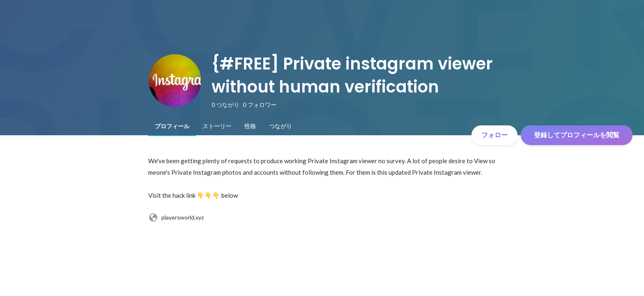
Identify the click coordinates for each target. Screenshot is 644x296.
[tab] (172, 126)
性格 (250, 126)
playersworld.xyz (176, 217)
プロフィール (172, 126)
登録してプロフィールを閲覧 (577, 135)
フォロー (494, 135)
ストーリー (217, 126)
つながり (281, 126)
